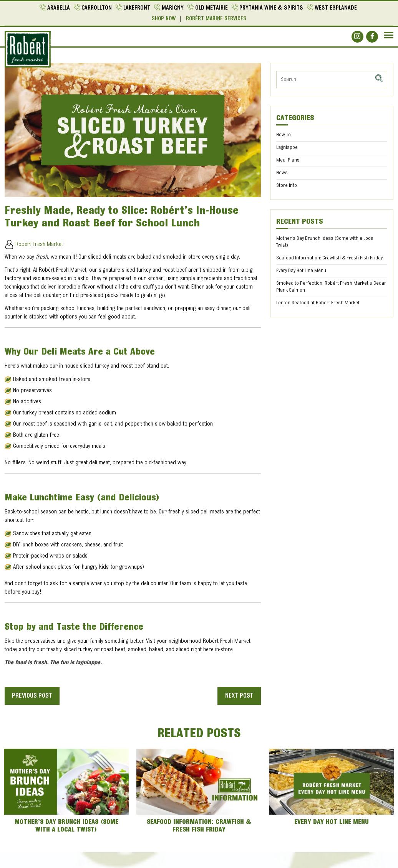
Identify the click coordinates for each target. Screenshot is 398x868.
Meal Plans (288, 160)
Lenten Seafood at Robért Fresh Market (318, 303)
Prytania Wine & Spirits (271, 8)
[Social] (358, 36)
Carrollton (96, 8)
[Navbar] (389, 35)
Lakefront (137, 8)
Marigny (173, 8)
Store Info (287, 185)
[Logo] (28, 49)
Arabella (58, 8)
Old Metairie (211, 8)
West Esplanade (336, 8)
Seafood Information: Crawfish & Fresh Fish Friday (329, 258)
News (282, 173)
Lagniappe (287, 147)
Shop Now (164, 19)
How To (284, 135)
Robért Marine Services (216, 19)
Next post (239, 696)
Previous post (33, 696)
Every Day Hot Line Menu (301, 271)
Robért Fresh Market (34, 244)
